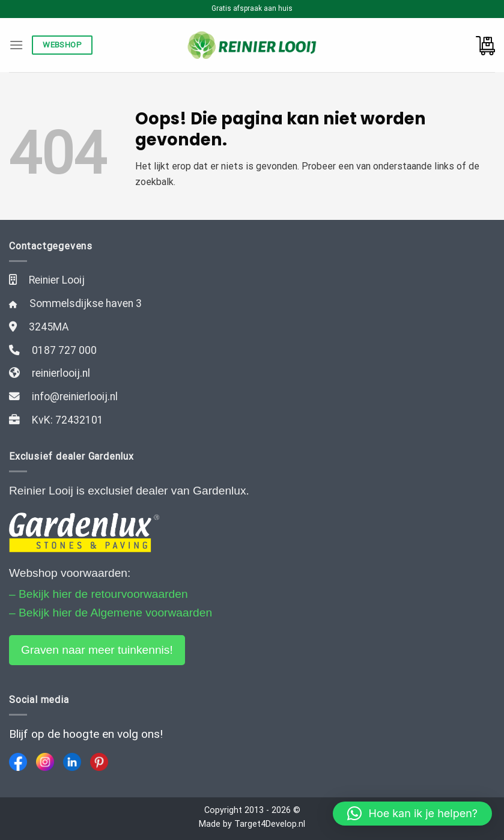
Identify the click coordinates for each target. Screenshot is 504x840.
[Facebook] (18, 762)
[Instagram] (45, 762)
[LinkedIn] (72, 762)
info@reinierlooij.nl (75, 397)
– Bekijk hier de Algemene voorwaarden (111, 613)
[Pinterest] (99, 762)
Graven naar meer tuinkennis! (97, 650)
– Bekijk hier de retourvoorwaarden (99, 594)
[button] (412, 814)
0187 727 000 (64, 350)
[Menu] (16, 45)
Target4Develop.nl (270, 824)
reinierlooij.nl (61, 373)
